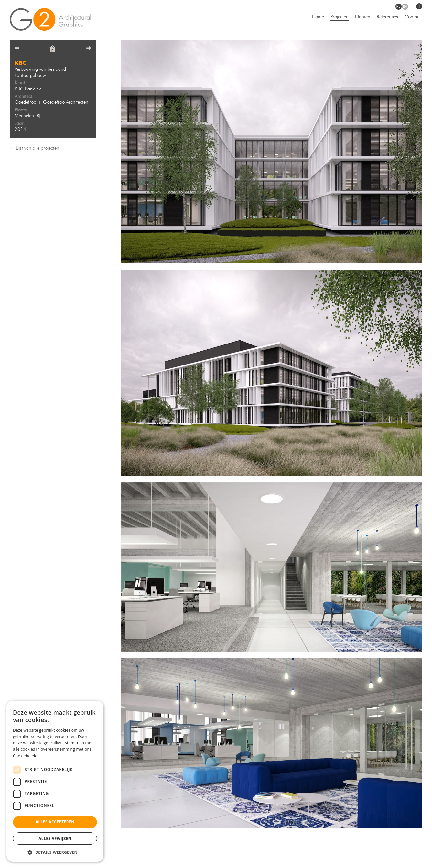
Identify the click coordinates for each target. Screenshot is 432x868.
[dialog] (55, 781)
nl (399, 7)
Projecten (340, 17)
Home (318, 17)
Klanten (363, 17)
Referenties (387, 17)
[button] (55, 852)
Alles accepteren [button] (55, 822)
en (405, 7)
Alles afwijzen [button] (55, 838)
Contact (413, 17)
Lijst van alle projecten (38, 148)
